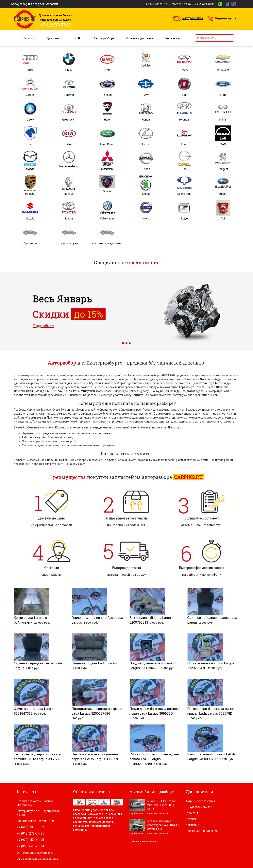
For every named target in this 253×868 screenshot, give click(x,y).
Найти (232, 38)
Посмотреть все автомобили (144, 841)
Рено (76, 391)
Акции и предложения (200, 801)
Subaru (223, 194)
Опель (30, 391)
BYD (107, 70)
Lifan (184, 144)
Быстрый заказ (192, 18)
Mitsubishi (107, 169)
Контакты (173, 38)
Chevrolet (223, 70)
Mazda (30, 169)
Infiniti (223, 120)
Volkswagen (107, 218)
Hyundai (184, 120)
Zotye (184, 218)
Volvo (146, 218)
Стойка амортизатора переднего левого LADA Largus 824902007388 (155, 759)
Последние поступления (202, 831)
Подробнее (43, 326)
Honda (146, 120)
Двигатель (30, 243)
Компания (192, 825)
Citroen (30, 95)
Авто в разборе (104, 38)
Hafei (107, 120)
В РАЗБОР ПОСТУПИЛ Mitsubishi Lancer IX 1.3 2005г (162, 805)
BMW (69, 70)
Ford (223, 95)
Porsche (30, 194)
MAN (223, 144)
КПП (78, 38)
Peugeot (223, 169)
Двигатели (55, 38)
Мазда (40, 391)
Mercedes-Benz (69, 166)
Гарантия (192, 813)
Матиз (219, 383)
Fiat (184, 95)
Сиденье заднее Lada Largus (94, 663)
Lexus (146, 144)
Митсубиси (88, 391)
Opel (184, 169)
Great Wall (69, 120)
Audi (30, 70)
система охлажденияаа (107, 243)
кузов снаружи (69, 243)
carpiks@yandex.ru (42, 853)
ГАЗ (223, 218)
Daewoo (69, 95)
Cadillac (146, 66)
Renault (69, 194)
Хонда (68, 391)
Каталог (29, 38)
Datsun (107, 95)
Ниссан (210, 387)
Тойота (200, 387)
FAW (146, 95)
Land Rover (107, 144)
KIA (69, 144)
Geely (30, 120)
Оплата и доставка (140, 38)
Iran (30, 144)
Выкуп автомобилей (199, 807)
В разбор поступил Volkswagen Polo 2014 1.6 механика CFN (163, 825)
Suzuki (30, 218)
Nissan (146, 169)
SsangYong (184, 194)
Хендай (58, 391)
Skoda (146, 194)
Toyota (69, 218)
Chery (184, 70)
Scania (107, 191)
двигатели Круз (204, 383)
